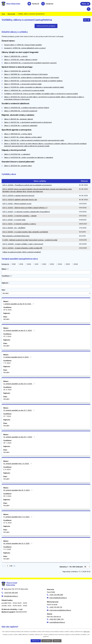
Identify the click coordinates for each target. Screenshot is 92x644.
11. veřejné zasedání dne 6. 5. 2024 (18, 357)
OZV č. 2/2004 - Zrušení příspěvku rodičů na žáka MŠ (22, 248)
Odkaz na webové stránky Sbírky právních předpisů (22, 252)
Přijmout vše (36, 641)
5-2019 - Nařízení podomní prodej (15, 240)
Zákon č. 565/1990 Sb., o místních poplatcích (21, 111)
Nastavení (57, 641)
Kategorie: (5, 264)
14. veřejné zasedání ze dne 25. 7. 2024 (19, 437)
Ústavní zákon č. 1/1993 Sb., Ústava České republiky (23, 45)
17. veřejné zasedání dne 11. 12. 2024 (18, 517)
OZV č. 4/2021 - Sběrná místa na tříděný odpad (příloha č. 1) (25, 208)
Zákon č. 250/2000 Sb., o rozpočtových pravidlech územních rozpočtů (30, 63)
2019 (21, 264)
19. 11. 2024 (7, 496)
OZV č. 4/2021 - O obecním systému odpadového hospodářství (26, 212)
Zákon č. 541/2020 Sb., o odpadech (17, 155)
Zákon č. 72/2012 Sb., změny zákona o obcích (21, 60)
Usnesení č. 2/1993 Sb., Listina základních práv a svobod (25, 48)
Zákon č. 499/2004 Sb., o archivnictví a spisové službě (24, 91)
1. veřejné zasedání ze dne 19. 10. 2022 (19, 304)
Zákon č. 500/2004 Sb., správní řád (17, 71)
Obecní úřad (11, 14)
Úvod (3, 14)
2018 (14, 264)
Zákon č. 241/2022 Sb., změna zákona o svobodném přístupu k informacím (32, 78)
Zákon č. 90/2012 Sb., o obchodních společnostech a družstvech (28, 123)
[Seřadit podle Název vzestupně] (8, 269)
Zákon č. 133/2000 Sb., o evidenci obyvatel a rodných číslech (27, 108)
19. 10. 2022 (7, 310)
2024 (60, 264)
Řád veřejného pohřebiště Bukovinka (16, 236)
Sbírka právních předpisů (46, 26)
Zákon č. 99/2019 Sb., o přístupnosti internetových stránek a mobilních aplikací (33, 81)
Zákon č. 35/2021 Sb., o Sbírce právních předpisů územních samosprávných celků (34, 141)
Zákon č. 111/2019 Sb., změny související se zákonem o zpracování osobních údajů (34, 87)
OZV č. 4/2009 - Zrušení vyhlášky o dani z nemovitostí (23, 244)
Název (5, 269)
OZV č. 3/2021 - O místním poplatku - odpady (20, 216)
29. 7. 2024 (7, 443)
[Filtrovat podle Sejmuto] (46, 286)
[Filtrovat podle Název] (46, 273)
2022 (44, 264)
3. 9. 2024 (7, 470)
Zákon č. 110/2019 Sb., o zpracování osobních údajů (23, 84)
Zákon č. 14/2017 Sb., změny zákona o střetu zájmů (23, 137)
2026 (76, 264)
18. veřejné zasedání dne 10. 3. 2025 (18, 544)
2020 (29, 264)
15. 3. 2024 (7, 337)
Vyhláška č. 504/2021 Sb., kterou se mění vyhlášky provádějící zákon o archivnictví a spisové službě (41, 94)
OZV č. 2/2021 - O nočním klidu (14, 220)
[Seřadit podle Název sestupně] (8, 270)
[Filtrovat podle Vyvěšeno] (46, 280)
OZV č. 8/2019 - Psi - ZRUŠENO (14, 228)
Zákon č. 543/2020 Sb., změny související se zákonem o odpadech (29, 158)
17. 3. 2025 (7, 550)
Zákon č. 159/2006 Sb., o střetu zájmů (18, 134)
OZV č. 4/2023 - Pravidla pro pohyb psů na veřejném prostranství (27, 185)
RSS (87, 20)
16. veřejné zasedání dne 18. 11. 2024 (18, 490)
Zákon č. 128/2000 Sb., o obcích (16, 57)
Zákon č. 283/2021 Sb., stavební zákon (18, 166)
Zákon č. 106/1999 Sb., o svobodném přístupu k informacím (26, 75)
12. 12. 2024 (7, 523)
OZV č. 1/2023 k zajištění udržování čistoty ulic (20, 200)
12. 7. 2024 (7, 417)
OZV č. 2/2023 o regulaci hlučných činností (18, 196)
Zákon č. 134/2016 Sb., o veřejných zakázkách (21, 126)
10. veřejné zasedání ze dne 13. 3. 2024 (19, 331)
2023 (52, 264)
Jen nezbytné (47, 641)
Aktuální (6, 319)
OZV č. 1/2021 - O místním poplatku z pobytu (19, 224)
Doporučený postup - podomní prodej (43, 240)
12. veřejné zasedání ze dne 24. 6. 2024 (19, 384)
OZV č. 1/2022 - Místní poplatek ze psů (17, 204)
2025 (68, 264)
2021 (37, 264)
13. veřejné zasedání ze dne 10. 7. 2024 (19, 411)
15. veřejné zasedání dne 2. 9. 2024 (18, 464)
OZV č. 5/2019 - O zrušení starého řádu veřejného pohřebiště (25, 232)
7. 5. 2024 (7, 363)
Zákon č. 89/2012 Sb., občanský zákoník (18, 119)
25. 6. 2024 (7, 390)
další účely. (87, 631)
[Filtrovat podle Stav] (46, 293)
